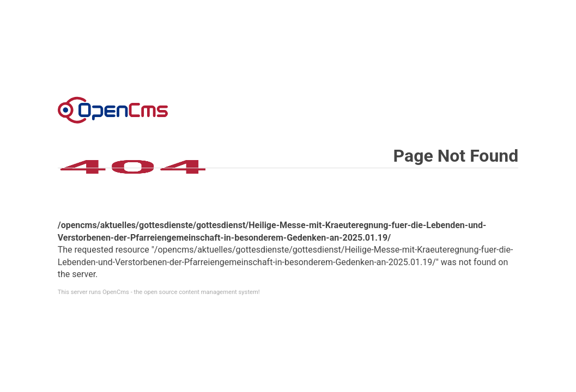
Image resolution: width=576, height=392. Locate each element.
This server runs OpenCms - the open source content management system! (159, 292)
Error (113, 110)
